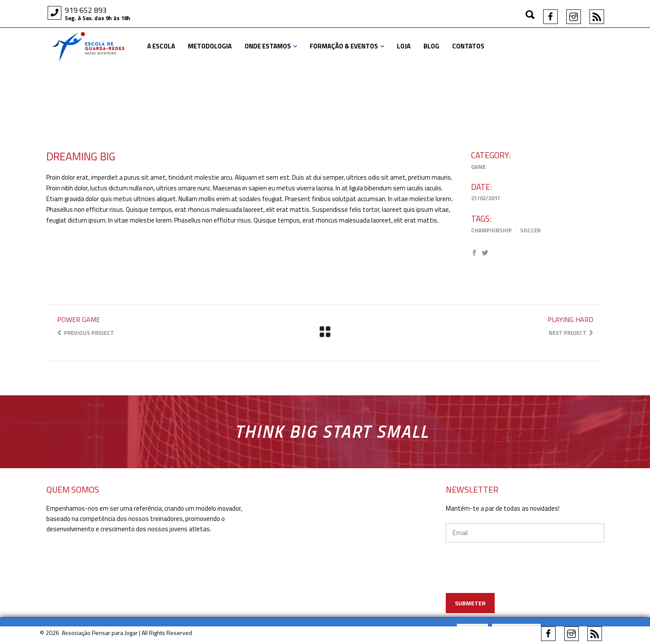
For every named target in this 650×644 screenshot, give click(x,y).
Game (478, 167)
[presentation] (525, 580)
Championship (491, 230)
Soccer (530, 230)
